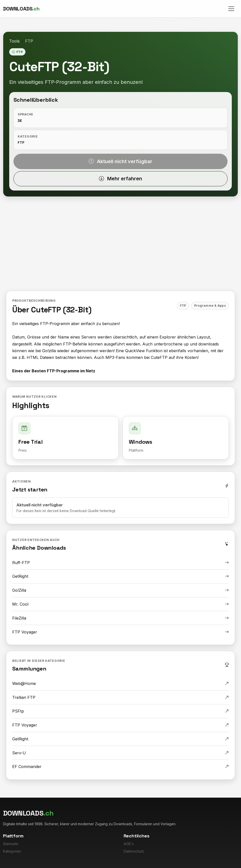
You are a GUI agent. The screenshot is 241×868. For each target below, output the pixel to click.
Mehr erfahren (120, 179)
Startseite (11, 844)
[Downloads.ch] (21, 9)
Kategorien (12, 851)
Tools (14, 41)
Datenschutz (134, 851)
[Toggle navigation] (231, 9)
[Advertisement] (120, 247)
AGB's (129, 844)
